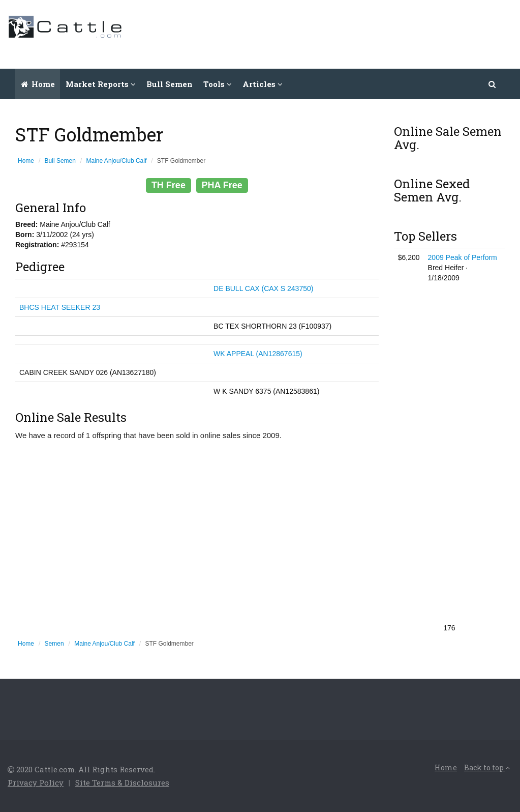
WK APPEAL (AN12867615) (258, 354)
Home (38, 84)
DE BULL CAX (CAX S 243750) (263, 288)
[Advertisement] (327, 33)
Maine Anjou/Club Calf (117, 161)
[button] (493, 84)
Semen (54, 644)
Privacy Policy (36, 782)
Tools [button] (218, 84)
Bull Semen (170, 84)
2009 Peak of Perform (463, 257)
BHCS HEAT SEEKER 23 (60, 307)
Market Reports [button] (101, 84)
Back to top (487, 767)
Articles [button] (263, 84)
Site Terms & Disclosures (122, 782)
